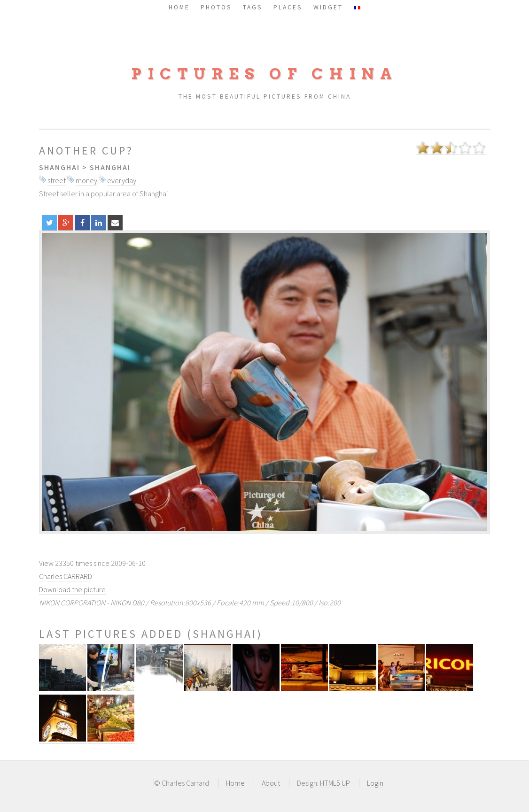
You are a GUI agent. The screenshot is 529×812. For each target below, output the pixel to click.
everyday (122, 180)
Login (375, 783)
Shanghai (59, 167)
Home (235, 783)
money (86, 180)
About (271, 783)
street (57, 180)
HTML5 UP (335, 783)
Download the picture (72, 589)
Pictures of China (264, 74)
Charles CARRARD (66, 576)
